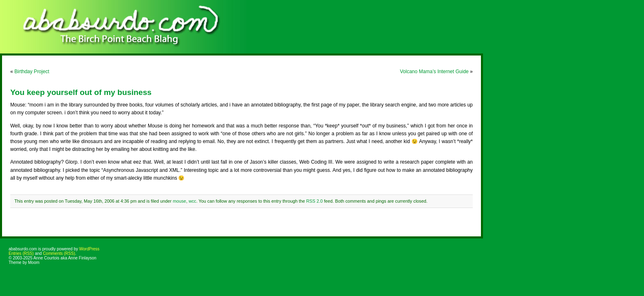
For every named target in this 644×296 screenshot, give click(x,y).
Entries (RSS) (21, 253)
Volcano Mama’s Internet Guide (434, 72)
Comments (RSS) (59, 253)
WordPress (89, 249)
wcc (192, 201)
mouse (179, 201)
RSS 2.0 (314, 201)
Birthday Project (32, 72)
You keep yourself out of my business (81, 92)
